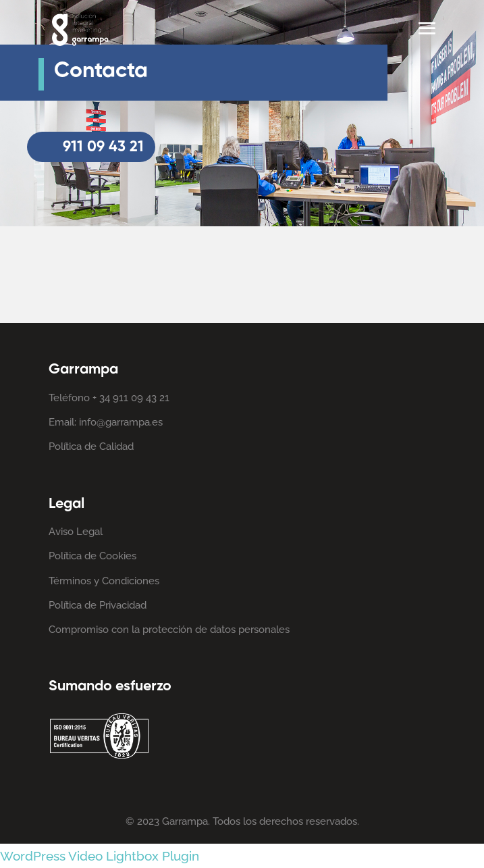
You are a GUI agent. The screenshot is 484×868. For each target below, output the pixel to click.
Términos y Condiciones (104, 581)
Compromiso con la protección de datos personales (169, 630)
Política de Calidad (91, 446)
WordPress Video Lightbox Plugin (100, 856)
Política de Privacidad (98, 605)
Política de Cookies (92, 556)
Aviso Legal (76, 532)
